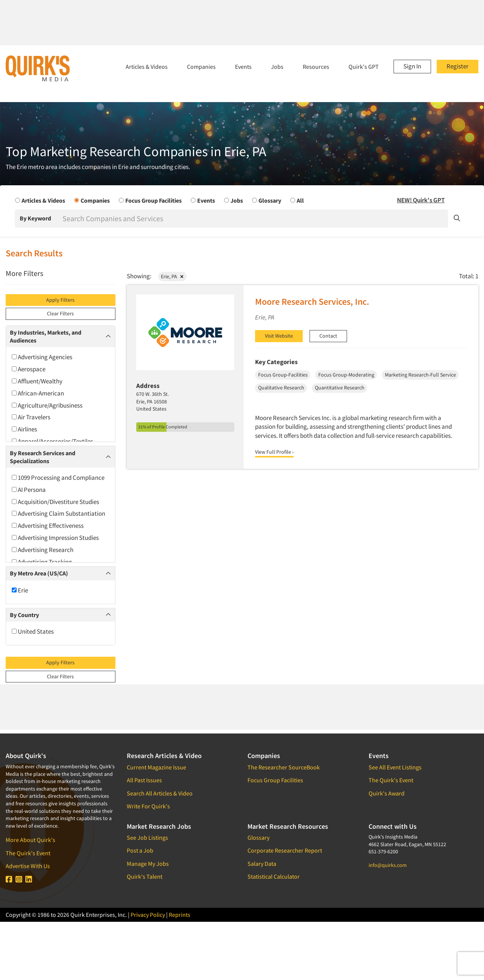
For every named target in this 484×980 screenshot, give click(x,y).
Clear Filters (60, 313)
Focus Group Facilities (275, 780)
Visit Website (279, 336)
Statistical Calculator (274, 876)
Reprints (180, 915)
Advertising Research (43, 550)
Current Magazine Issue (156, 767)
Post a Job (140, 850)
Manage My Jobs (148, 864)
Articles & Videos (147, 67)
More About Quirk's (30, 840)
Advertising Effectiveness (48, 526)
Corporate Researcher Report (285, 850)
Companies (201, 67)
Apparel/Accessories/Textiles (52, 441)
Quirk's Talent (145, 876)
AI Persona (29, 490)
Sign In (412, 66)
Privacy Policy (148, 915)
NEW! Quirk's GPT (421, 200)
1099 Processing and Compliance (58, 478)
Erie (20, 590)
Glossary (258, 837)
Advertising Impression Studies (55, 538)
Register (458, 66)
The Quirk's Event (28, 853)
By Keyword (35, 218)
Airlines (24, 429)
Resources (316, 67)
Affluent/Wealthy (37, 381)
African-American (38, 393)
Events (243, 67)
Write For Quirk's (148, 806)
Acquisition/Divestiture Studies (55, 502)
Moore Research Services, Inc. (312, 302)
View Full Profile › (274, 452)
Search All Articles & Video (160, 793)
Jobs (277, 67)
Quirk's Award (387, 793)
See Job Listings (147, 837)
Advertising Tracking (42, 562)
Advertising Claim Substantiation (58, 513)
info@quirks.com (388, 865)
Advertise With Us (28, 866)
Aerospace (29, 369)
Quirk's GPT (364, 67)
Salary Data (262, 864)
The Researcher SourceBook (284, 767)
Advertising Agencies (42, 357)
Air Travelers (31, 417)
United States (33, 631)
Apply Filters (60, 300)
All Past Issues (144, 780)
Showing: (139, 276)
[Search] (254, 219)
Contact (328, 336)
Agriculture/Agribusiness (47, 405)
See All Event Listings (395, 767)
